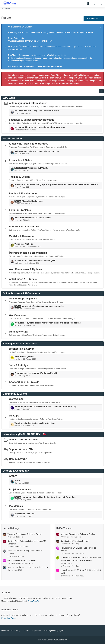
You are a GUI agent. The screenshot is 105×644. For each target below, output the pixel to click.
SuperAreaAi (33, 601)
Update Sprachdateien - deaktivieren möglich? (36, 260)
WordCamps (16, 399)
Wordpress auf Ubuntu (38, 168)
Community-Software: (52, 640)
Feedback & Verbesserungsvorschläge (32, 120)
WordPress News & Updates (25, 269)
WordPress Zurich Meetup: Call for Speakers (35, 423)
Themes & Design (19, 177)
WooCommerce (18, 315)
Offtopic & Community (16, 471)
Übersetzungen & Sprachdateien (28, 253)
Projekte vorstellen (20, 489)
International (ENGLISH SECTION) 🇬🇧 (24, 434)
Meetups (14, 416)
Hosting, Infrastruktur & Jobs (20, 344)
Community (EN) (19, 459)
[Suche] (88, 3)
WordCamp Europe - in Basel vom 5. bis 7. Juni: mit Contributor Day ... (47, 407)
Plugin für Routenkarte (32, 201)
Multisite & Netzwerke (22, 236)
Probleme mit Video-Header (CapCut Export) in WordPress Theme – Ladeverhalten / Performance (58, 184)
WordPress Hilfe (12, 139)
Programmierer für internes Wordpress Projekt (36, 373)
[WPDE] (10, 3)
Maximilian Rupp (8, 618)
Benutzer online (10, 610)
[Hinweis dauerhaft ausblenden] (100, 27)
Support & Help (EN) (21, 449)
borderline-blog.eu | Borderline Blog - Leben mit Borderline (49, 497)
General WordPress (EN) (23, 440)
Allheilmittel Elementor (25, 514)
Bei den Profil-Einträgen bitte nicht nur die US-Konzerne (40, 127)
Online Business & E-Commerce (22, 293)
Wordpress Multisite (24, 244)
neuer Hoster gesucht (24, 356)
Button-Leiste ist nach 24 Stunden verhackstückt (28, 567)
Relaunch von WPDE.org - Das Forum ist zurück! (37, 111)
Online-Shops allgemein (23, 299)
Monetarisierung (19, 332)
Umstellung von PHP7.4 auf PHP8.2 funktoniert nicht (81, 572)
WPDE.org (9, 98)
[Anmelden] (95, 3)
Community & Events (15, 394)
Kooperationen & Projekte (24, 382)
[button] (101, 91)
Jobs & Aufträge (18, 365)
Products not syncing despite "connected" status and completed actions (48, 323)
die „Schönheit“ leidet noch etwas (22, 560)
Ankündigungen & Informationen (28, 103)
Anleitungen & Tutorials (23, 279)
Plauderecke (16, 506)
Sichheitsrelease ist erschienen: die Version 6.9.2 (37, 151)
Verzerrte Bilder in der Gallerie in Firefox (33, 218)
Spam (17, 480)
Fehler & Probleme (20, 210)
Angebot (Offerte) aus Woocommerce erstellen (43, 306)
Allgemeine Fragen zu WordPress (29, 144)
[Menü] (101, 3)
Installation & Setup (21, 160)
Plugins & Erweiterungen (24, 193)
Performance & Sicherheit (24, 227)
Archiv (13, 476)
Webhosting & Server (21, 349)
